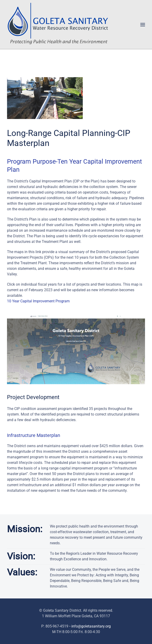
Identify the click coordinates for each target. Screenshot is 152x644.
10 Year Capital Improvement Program (38, 301)
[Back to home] (59, 25)
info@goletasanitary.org (91, 626)
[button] (143, 25)
